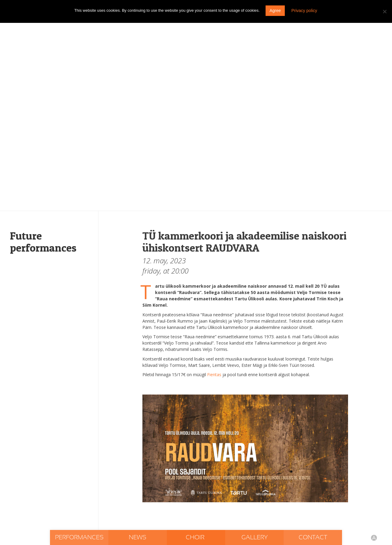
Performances (79, 537)
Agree (275, 11)
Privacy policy (304, 11)
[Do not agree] (384, 11)
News (138, 537)
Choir (196, 537)
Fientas (214, 375)
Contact (313, 537)
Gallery (255, 537)
